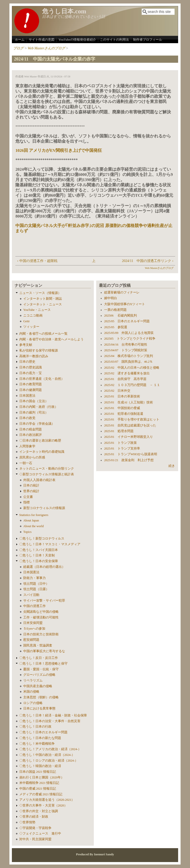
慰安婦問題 (31, 640)
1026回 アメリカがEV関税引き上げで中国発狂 (59, 150)
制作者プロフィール (148, 40)
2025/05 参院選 (116, 327)
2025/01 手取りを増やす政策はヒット (132, 419)
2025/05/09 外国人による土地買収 (129, 333)
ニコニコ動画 (33, 316)
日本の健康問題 (31, 390)
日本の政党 (27, 418)
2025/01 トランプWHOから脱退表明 (131, 454)
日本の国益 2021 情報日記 (38, 772)
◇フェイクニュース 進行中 (40, 834)
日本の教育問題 (31, 384)
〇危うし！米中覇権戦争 (37, 744)
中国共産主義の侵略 (38, 686)
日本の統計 (31, 485)
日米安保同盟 (33, 623)
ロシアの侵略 (33, 703)
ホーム (20, 40)
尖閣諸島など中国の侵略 (41, 612)
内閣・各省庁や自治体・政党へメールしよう (51, 339)
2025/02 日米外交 (117, 391)
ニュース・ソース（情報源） (40, 293)
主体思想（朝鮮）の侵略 (41, 697)
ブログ (18, 48)
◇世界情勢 (27, 822)
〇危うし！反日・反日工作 (39, 658)
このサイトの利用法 (114, 40)
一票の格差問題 (115, 310)
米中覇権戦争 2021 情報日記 (39, 783)
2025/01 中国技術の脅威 (122, 408)
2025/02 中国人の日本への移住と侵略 (132, 368)
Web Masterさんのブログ (46, 48)
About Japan (31, 520)
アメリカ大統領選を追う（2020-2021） (47, 800)
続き (172, 466)
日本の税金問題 (31, 429)
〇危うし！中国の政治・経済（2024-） (47, 755)
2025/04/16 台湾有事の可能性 (126, 345)
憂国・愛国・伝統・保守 (41, 669)
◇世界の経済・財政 (34, 817)
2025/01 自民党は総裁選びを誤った (130, 425)
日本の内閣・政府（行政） (39, 407)
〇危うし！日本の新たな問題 (40, 738)
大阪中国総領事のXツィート (125, 304)
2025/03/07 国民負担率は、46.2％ (128, 362)
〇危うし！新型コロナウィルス (42, 539)
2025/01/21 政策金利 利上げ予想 (129, 460)
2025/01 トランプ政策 (120, 443)
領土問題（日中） (36, 584)
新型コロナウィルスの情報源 (44, 508)
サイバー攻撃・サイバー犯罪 (44, 601)
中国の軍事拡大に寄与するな (44, 651)
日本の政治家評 (31, 435)
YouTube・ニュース (37, 310)
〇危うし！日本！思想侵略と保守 (43, 664)
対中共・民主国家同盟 (35, 839)
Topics (27, 532)
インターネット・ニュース (43, 304)
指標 (26, 502)
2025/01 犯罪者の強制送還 (124, 414)
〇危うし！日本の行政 (35, 727)
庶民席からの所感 (32, 457)
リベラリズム (33, 680)
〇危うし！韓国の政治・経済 (40, 766)
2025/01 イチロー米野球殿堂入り (129, 437)
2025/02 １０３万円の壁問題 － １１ (132, 385)
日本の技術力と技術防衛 (41, 634)
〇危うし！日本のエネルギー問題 (43, 732)
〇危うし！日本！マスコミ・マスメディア (50, 544)
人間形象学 (27, 446)
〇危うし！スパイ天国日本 (39, 550)
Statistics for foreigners (34, 515)
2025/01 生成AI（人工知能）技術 (129, 402)
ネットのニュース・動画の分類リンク (47, 469)
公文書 (28, 497)
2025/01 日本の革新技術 (122, 396)
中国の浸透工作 (35, 606)
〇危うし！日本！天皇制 (37, 555)
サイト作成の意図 (42, 40)
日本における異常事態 (39, 708)
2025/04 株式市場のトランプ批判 (129, 356)
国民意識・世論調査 (38, 645)
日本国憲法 (27, 396)
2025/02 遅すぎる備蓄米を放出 (127, 373)
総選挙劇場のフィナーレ (122, 292)
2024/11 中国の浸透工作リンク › (148, 261)
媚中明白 (111, 298)
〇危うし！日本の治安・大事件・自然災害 (50, 721)
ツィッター (31, 327)
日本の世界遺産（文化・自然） (42, 379)
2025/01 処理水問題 (119, 431)
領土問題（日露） (36, 589)
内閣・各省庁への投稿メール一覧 (43, 334)
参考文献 (26, 345)
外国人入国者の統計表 (39, 480)
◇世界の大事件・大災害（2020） (43, 805)
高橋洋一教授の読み (34, 356)
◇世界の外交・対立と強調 (39, 811)
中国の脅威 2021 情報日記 (38, 789)
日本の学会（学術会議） (37, 424)
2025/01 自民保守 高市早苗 (125, 379)
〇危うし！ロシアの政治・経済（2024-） (49, 761)
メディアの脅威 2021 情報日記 (41, 794)
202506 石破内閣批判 (120, 316)
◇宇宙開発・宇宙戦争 (35, 828)
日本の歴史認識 (31, 367)
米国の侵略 (31, 692)
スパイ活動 (31, 595)
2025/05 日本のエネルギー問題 (127, 321)
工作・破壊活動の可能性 (41, 617)
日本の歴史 (27, 362)
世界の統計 (31, 491)
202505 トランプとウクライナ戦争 (130, 339)
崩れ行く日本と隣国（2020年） (42, 777)
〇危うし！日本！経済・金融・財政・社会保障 (53, 715)
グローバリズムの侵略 (39, 675)
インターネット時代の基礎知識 (42, 452)
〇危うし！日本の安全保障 (39, 561)
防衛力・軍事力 (35, 578)
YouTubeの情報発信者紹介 (77, 40)
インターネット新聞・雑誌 (43, 299)
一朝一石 (26, 463)
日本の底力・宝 (31, 373)
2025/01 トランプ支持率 (122, 449)
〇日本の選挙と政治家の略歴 (40, 441)
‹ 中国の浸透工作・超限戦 (37, 261)
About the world (34, 526)
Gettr (26, 321)
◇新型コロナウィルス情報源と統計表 (47, 474)
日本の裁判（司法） (34, 413)
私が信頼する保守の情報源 (39, 351)
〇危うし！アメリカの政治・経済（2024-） (50, 749)
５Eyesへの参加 (34, 629)
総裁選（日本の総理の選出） (44, 567)
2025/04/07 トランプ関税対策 (126, 350)
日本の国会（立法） (34, 401)
